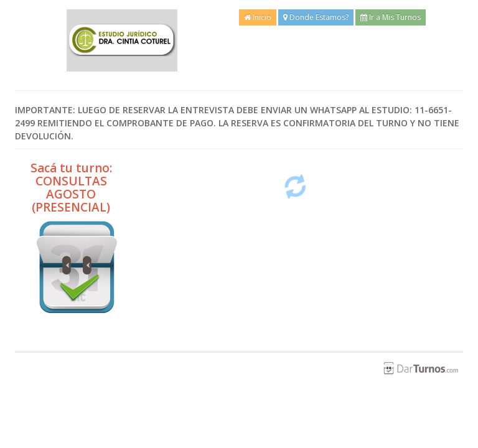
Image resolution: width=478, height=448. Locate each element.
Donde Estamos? (316, 17)
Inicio (258, 17)
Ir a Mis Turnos (391, 17)
